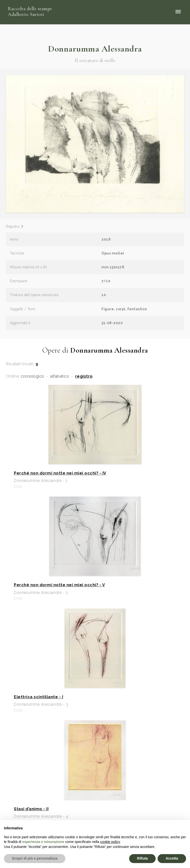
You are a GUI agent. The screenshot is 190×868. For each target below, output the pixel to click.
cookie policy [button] (110, 842)
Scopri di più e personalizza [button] (35, 858)
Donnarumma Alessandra (95, 49)
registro (84, 376)
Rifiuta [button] (142, 858)
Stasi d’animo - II (31, 809)
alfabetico (60, 376)
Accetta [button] (172, 858)
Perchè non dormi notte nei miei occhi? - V (59, 585)
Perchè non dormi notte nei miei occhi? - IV (60, 473)
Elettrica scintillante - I (38, 697)
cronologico (33, 376)
